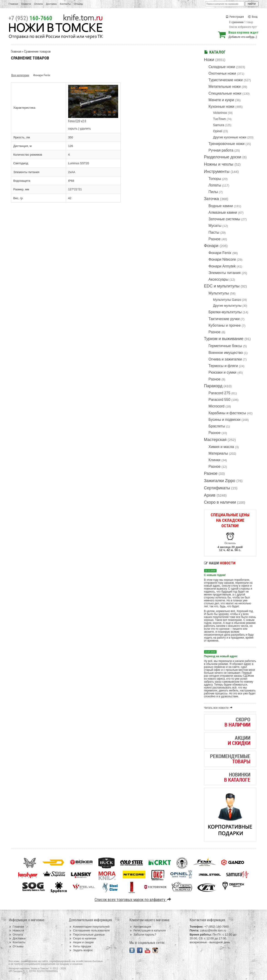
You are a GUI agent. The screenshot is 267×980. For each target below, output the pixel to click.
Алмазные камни (223, 212)
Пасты (214, 232)
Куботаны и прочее (225, 325)
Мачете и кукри (221, 100)
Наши (220, 563)
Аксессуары (219, 279)
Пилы (213, 192)
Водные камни (221, 206)
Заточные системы (224, 219)
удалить (85, 129)
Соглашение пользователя (89, 930)
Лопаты (215, 185)
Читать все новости (219, 708)
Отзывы (78, 4)
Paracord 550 (220, 400)
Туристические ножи (226, 80)
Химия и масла (221, 447)
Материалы (218, 453)
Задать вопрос (81, 950)
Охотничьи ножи (222, 73)
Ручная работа (221, 150)
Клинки (215, 460)
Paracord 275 (220, 393)
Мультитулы (219, 293)
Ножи (209, 60)
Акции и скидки (81, 942)
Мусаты (215, 226)
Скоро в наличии (220, 502)
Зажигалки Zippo (220, 481)
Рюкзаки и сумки (223, 372)
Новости (26, 4)
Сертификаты (217, 488)
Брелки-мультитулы (225, 312)
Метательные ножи (225, 87)
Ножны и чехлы (219, 164)
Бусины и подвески (225, 420)
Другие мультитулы (227, 306)
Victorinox (220, 113)
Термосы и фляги (223, 366)
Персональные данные (87, 935)
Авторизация (140, 927)
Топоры (215, 179)
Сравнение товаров (37, 51)
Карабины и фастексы (227, 413)
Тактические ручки (224, 319)
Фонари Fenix (220, 253)
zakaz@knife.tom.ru (213, 930)
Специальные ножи (225, 93)
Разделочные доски (223, 157)
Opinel (218, 131)
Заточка (212, 199)
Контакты (65, 4)
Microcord (217, 406)
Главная (13, 4)
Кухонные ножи (222, 107)
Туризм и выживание (224, 339)
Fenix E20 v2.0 (77, 121)
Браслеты (217, 426)
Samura (219, 125)
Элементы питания (225, 273)
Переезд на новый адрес (221, 656)
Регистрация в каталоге (148, 930)
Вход (253, 17)
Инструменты (217, 171)
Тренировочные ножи (227, 144)
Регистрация (235, 17)
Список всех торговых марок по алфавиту (133, 900)
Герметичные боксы (225, 346)
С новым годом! (215, 575)
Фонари (211, 246)
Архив (210, 495)
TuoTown (220, 119)
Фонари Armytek (222, 266)
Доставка (51, 4)
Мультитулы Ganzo (227, 300)
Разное (215, 239)
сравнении (237, 22)
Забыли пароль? (143, 935)
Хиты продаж (80, 946)
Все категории (20, 75)
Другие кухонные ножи (230, 137)
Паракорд (213, 386)
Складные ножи (222, 67)
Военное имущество (226, 353)
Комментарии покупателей (89, 927)
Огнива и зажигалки (225, 359)
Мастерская (215, 440)
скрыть (73, 129)
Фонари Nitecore (222, 259)
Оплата (38, 4)
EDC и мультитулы (222, 286)
